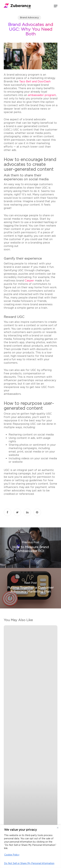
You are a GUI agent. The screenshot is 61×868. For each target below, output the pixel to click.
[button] (56, 6)
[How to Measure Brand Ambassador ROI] (30, 548)
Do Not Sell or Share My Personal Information (29, 863)
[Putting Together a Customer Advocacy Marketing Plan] (30, 588)
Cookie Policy (12, 855)
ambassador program (42, 95)
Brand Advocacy (29, 18)
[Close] (58, 828)
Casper (29, 281)
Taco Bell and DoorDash (35, 81)
